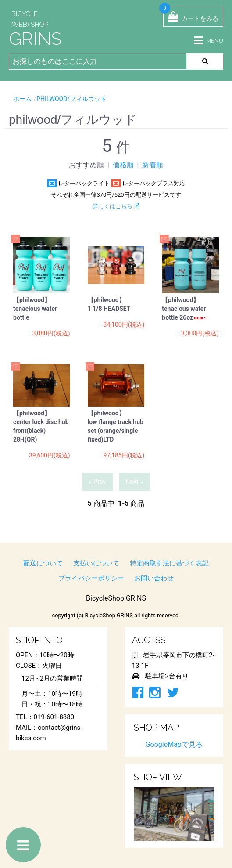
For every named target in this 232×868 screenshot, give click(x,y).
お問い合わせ (154, 578)
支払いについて (96, 563)
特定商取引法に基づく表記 (169, 563)
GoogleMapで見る (174, 744)
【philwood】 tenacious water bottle (35, 309)
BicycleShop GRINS (116, 598)
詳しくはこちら (116, 206)
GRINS (35, 38)
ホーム (22, 99)
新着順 (153, 165)
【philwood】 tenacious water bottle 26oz (184, 309)
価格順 (123, 165)
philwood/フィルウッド (71, 99)
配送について (43, 563)
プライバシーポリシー (91, 578)
